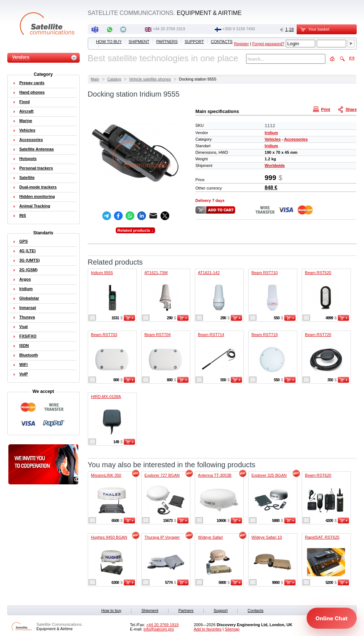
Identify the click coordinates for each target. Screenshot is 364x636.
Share (348, 109)
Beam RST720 (318, 335)
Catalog (114, 79)
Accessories (296, 139)
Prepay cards (32, 83)
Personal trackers (36, 168)
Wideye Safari (210, 537)
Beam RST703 (104, 335)
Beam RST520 (318, 273)
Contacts (222, 42)
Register (242, 44)
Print (323, 109)
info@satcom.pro (159, 629)
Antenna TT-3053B (215, 475)
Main (95, 79)
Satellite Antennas (37, 149)
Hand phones (32, 92)
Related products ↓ (135, 230)
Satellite (27, 177)
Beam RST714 (211, 335)
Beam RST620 (318, 475)
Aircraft (26, 111)
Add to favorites (207, 629)
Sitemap (232, 629)
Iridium (271, 133)
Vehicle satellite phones (150, 79)
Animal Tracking (35, 206)
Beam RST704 (158, 335)
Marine (26, 121)
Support (194, 42)
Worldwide (275, 165)
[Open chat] (332, 618)
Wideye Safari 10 (267, 537)
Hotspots (28, 159)
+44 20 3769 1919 (169, 29)
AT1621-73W (156, 273)
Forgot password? (268, 44)
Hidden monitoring (37, 196)
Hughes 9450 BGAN (109, 537)
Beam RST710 (265, 273)
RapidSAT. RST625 (322, 537)
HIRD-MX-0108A (106, 397)
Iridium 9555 (102, 273)
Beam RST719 (265, 335)
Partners (167, 42)
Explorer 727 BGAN (162, 475)
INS (23, 215)
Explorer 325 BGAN (269, 475)
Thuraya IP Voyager (162, 537)
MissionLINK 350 (106, 475)
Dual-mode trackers (38, 187)
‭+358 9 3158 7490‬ (239, 29)
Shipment (139, 42)
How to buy (109, 42)
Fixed (25, 102)
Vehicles (273, 139)
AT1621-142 (209, 273)
